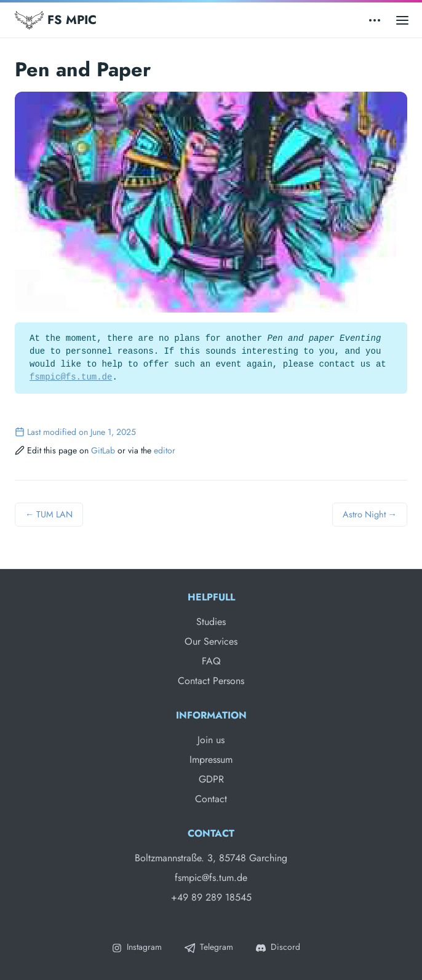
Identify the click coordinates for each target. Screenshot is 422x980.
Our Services (211, 641)
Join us (211, 740)
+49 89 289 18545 (211, 897)
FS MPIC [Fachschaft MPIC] (56, 20)
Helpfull (211, 597)
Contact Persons (211, 681)
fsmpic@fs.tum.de (71, 377)
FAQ (211, 661)
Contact (211, 799)
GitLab (103, 450)
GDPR (211, 779)
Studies (211, 622)
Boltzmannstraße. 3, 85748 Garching (211, 858)
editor (165, 450)
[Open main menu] (402, 20)
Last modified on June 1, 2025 (75, 432)
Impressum (211, 759)
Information (211, 715)
